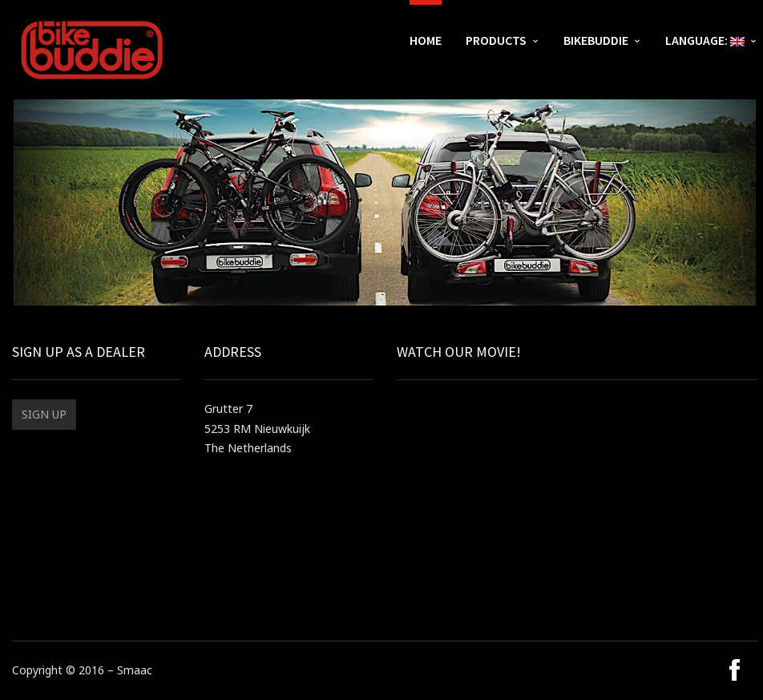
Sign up (44, 414)
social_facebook (732, 670)
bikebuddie (596, 40)
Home (426, 40)
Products (496, 40)
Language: (705, 40)
